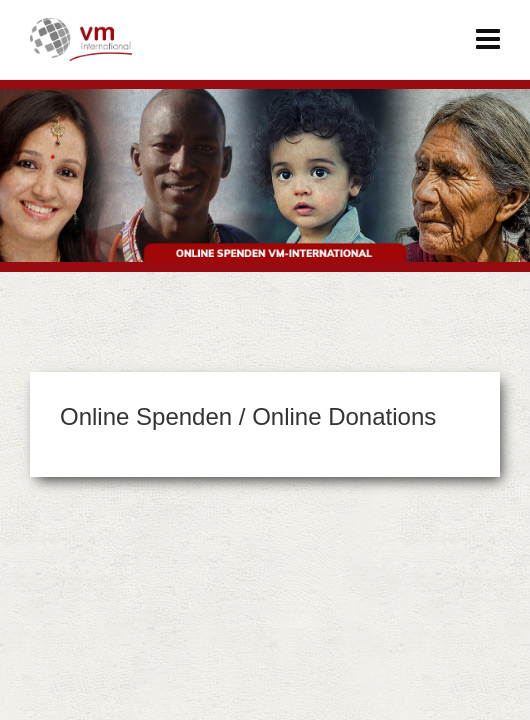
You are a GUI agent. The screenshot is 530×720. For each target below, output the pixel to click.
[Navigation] (488, 40)
